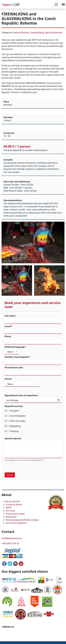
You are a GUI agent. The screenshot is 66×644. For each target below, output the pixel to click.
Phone (8, 336)
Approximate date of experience (21, 395)
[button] (63, 4)
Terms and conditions (16, 523)
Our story (10, 511)
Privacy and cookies (15, 514)
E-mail (8, 326)
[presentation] (24, 467)
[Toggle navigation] (56, 4)
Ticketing (14, 431)
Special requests (13, 438)
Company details (14, 504)
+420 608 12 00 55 (10, 543)
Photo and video (18, 421)
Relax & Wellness (21, 33)
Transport (15, 411)
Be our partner (13, 501)
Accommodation (18, 416)
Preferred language (15, 347)
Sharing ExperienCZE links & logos (22, 520)
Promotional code (14, 367)
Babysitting (15, 426)
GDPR (8, 508)
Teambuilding (37, 33)
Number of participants (17, 357)
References (11, 517)
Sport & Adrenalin (53, 33)
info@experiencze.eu (12, 538)
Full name (10, 316)
